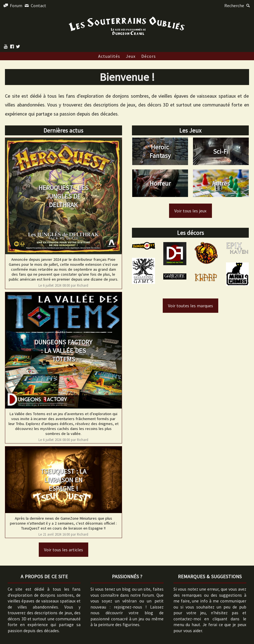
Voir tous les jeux (190, 211)
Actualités (109, 56)
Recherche (238, 6)
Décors (149, 56)
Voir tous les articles (64, 550)
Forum (13, 6)
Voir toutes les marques (190, 306)
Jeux (131, 56)
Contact (35, 6)
